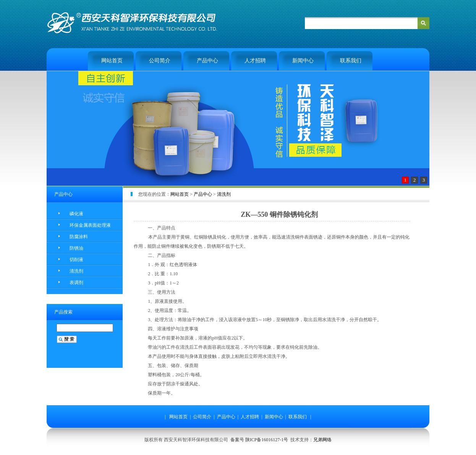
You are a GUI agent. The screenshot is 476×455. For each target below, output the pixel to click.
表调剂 (76, 283)
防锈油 (76, 248)
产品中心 (207, 61)
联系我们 (351, 61)
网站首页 (112, 61)
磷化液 (76, 214)
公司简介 (160, 61)
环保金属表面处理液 (90, 225)
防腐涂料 (79, 237)
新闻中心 (303, 61)
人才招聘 (255, 61)
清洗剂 (76, 271)
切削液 (76, 260)
